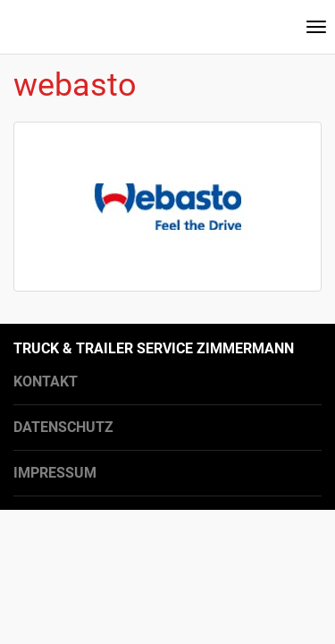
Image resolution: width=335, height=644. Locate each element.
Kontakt (46, 381)
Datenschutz (63, 427)
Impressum (55, 473)
